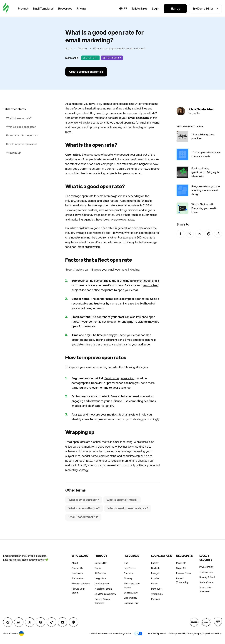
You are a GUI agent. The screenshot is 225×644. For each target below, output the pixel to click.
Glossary (83, 48)
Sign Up (175, 9)
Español (155, 578)
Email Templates (43, 9)
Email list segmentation (119, 378)
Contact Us (77, 568)
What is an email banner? (84, 508)
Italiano (155, 584)
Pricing (81, 9)
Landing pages (102, 584)
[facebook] (180, 228)
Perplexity (112, 58)
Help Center (130, 568)
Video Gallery (130, 598)
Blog (126, 563)
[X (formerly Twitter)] (190, 228)
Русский (155, 599)
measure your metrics (103, 415)
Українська (157, 594)
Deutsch (155, 568)
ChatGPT (90, 58)
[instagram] (41, 622)
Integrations (100, 578)
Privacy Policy (206, 567)
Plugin (98, 568)
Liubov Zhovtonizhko (201, 104)
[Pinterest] (209, 228)
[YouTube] (62, 622)
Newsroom (77, 573)
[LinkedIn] (199, 228)
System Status (206, 582)
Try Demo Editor (205, 9)
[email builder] (6, 9)
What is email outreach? (84, 500)
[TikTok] (52, 622)
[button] (138, 634)
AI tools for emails (103, 589)
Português (156, 589)
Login (155, 9)
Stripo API (181, 568)
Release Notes (184, 573)
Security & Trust (207, 577)
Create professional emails (86, 72)
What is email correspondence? (128, 508)
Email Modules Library (105, 594)
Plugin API (181, 563)
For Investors (78, 578)
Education (129, 573)
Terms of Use (206, 572)
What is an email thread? (122, 500)
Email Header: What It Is (83, 517)
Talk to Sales (139, 9)
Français (155, 573)
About (75, 563)
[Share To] (218, 228)
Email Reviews (131, 593)
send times (125, 340)
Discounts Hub (131, 603)
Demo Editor (101, 563)
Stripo (69, 48)
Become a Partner (81, 584)
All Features (100, 573)
